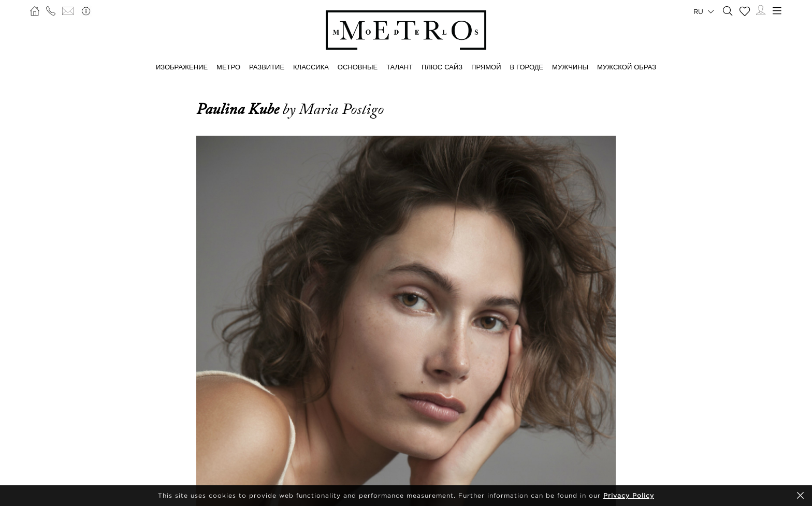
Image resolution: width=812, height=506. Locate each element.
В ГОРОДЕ (526, 67)
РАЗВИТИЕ (267, 67)
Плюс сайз (442, 67)
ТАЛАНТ (400, 67)
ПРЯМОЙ (486, 67)
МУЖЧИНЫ (570, 67)
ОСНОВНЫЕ (358, 67)
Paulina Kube (239, 109)
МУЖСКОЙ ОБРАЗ (627, 67)
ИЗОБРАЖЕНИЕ (182, 67)
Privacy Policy (629, 495)
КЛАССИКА (311, 67)
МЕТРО (228, 67)
